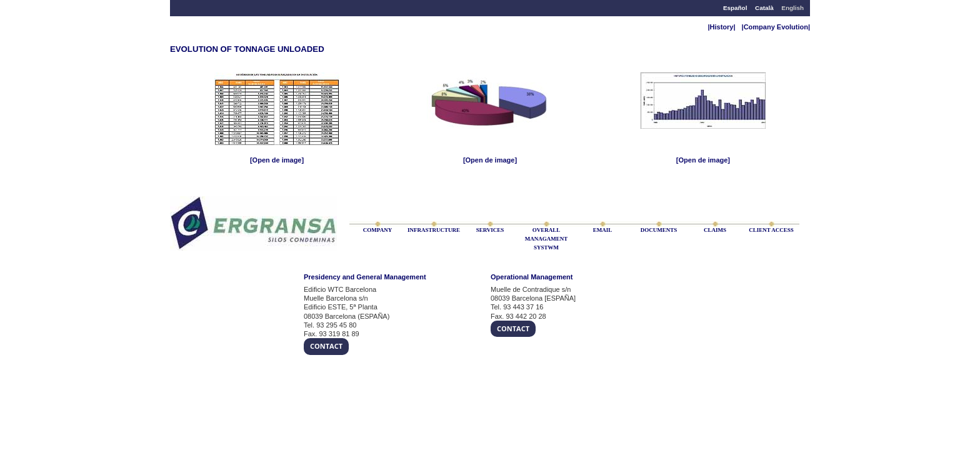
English (792, 8)
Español (735, 8)
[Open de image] (277, 160)
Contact (326, 346)
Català (764, 8)
